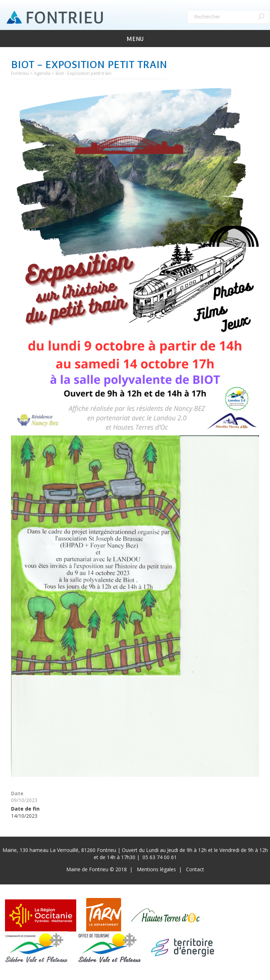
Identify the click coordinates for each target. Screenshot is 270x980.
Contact (195, 869)
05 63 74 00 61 (160, 857)
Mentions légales (156, 869)
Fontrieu (20, 73)
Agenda (42, 73)
